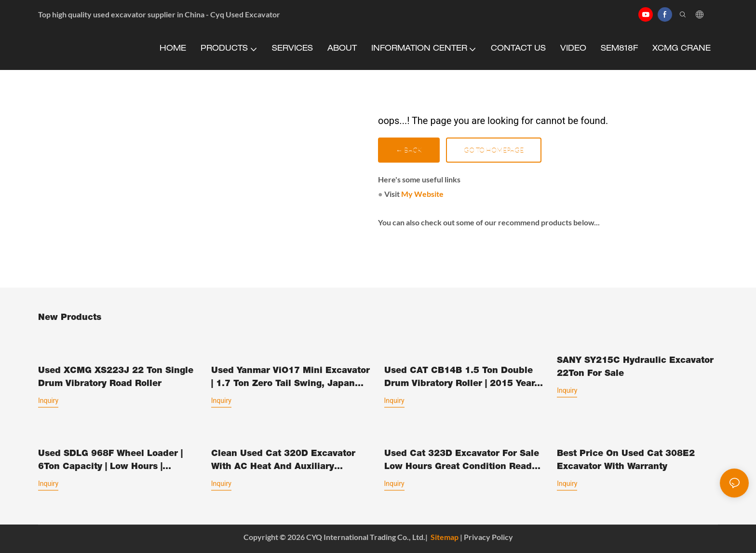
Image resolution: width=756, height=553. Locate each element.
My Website (422, 194)
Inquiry (48, 401)
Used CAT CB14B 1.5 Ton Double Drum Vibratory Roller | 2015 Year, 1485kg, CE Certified (461, 379)
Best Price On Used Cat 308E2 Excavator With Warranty (626, 461)
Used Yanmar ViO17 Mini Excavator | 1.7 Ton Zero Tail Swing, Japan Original (290, 379)
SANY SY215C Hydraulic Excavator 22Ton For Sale (635, 367)
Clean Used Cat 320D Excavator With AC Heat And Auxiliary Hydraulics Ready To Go (283, 462)
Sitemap (445, 537)
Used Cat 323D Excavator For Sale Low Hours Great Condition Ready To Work (462, 462)
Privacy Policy (488, 537)
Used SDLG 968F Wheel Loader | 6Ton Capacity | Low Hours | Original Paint (110, 462)
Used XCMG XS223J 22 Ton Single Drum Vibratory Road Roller (116, 378)
